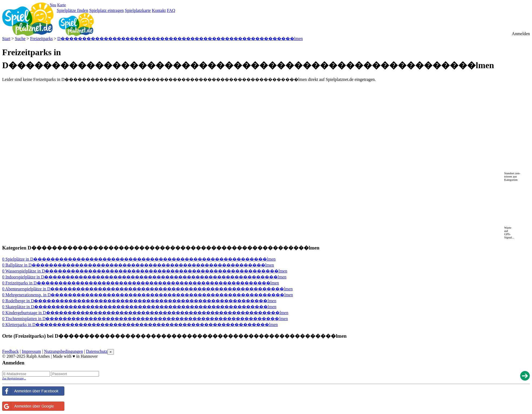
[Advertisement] (65, 95)
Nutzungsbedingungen (64, 351)
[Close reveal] (111, 352)
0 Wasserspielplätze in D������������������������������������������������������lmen (145, 271)
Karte (61, 5)
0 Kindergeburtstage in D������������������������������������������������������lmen (145, 313)
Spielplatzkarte (138, 10)
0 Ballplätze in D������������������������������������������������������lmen (138, 265)
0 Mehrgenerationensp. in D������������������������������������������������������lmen (148, 295)
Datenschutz (97, 351)
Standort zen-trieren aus (512, 175)
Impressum (32, 351)
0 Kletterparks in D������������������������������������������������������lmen (140, 325)
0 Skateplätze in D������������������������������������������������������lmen (139, 307)
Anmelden (521, 34)
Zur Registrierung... (14, 378)
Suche (20, 39)
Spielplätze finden (72, 10)
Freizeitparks (41, 39)
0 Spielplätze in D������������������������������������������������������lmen (139, 259)
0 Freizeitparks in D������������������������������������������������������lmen (141, 283)
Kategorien (511, 180)
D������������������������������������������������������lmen (180, 39)
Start (6, 39)
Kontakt (159, 10)
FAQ (171, 10)
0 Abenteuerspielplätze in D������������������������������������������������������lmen (147, 289)
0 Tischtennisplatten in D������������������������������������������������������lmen (145, 319)
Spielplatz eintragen (107, 10)
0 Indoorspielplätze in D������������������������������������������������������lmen (144, 277)
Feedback (10, 351)
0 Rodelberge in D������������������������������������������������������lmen (139, 301)
